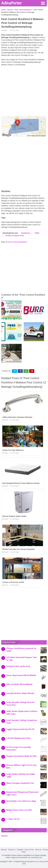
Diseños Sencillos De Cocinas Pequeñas (19, 549)
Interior (4, 30)
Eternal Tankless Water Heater (14, 516)
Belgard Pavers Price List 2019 (19, 810)
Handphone (25, 233)
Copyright (20, 850)
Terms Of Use (29, 850)
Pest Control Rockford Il (18, 242)
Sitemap (4, 850)
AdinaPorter (11, 3)
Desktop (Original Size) (14, 236)
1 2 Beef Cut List (13, 819)
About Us (38, 850)
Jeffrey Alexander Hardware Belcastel (17, 417)
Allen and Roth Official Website (19, 684)
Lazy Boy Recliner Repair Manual (20, 693)
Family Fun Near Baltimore (13, 450)
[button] (43, 3)
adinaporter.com (33, 862)
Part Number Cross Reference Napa (21, 801)
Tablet (37, 233)
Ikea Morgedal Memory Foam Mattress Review (21, 483)
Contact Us (12, 850)
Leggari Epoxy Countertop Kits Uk (20, 729)
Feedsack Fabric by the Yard (18, 666)
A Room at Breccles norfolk (13, 582)
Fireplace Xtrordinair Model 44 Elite (22, 756)
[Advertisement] (24, 92)
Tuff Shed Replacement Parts (19, 738)
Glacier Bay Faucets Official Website (21, 675)
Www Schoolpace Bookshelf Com (20, 783)
